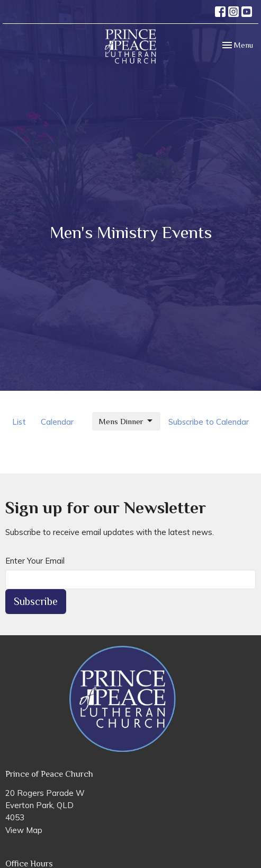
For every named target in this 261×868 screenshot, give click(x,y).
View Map (24, 830)
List (19, 422)
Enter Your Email (35, 561)
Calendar (57, 422)
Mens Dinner (126, 421)
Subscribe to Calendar (209, 422)
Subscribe (36, 601)
